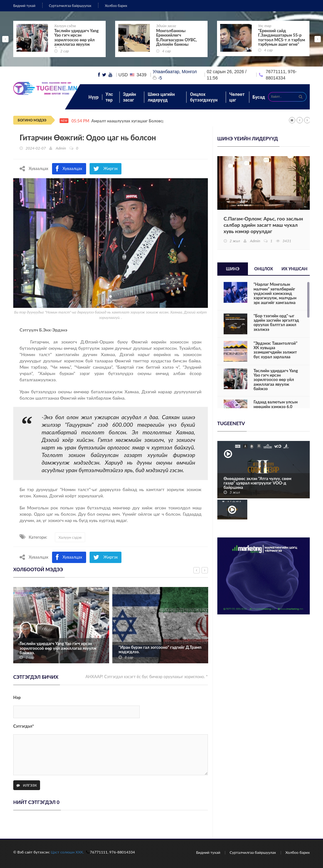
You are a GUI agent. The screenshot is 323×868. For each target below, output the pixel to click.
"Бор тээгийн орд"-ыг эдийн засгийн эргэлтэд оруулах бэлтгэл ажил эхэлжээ (276, 323)
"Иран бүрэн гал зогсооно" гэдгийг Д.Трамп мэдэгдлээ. (160, 650)
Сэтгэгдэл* (24, 726)
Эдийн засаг (166, 26)
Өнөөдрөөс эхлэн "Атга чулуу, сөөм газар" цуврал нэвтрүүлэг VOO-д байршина (258, 483)
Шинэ (233, 269)
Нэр (17, 697)
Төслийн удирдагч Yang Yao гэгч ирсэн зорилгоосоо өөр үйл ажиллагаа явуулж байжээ (76, 40)
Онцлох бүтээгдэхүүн (204, 97)
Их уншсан (295, 269)
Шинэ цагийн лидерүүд (161, 97)
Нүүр (94, 97)
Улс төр (265, 26)
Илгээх (27, 785)
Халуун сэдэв (65, 26)
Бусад (259, 97)
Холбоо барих (116, 6)
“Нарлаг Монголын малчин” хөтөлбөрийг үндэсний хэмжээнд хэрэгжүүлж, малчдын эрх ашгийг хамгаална (275, 293)
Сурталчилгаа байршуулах (70, 6)
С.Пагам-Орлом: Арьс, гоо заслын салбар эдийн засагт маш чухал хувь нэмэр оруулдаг (263, 225)
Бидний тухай (24, 6)
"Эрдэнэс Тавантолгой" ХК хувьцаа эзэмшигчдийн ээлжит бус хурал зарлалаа (276, 350)
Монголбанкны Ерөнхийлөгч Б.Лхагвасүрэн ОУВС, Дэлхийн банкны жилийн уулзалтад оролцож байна (176, 42)
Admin (61, 148)
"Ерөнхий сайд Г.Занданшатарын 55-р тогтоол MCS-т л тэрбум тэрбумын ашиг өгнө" (282, 37)
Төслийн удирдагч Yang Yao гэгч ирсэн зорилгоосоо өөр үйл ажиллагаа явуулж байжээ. (58, 648)
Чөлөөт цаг (237, 97)
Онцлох (264, 269)
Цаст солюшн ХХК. (67, 852)
